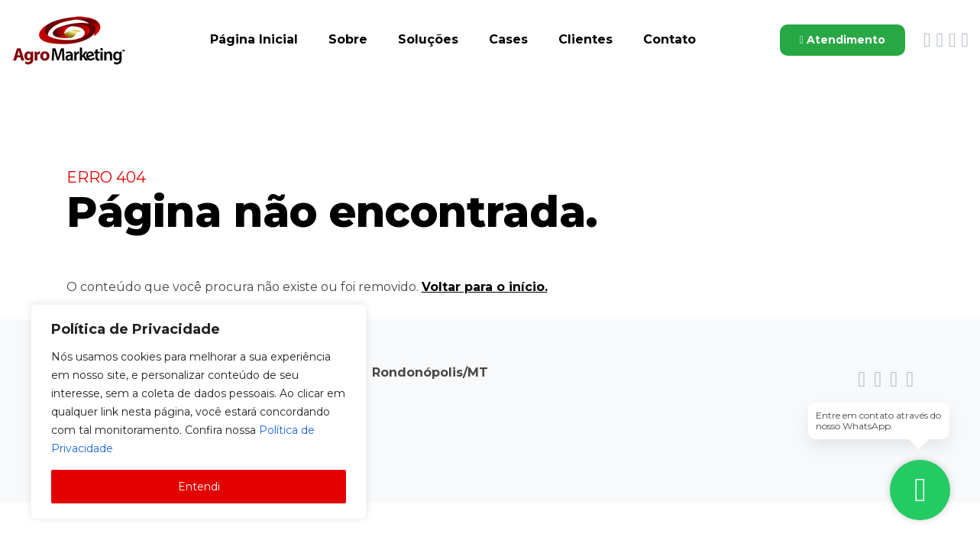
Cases (508, 39)
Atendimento (843, 40)
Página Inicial (254, 39)
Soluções (428, 39)
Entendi (199, 487)
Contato (670, 39)
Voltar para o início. (485, 288)
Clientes (585, 39)
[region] (199, 412)
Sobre (348, 39)
